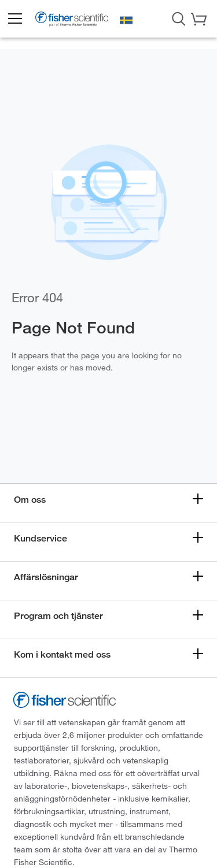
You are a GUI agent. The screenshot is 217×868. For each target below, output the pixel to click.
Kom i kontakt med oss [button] (62, 654)
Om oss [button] (30, 500)
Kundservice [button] (41, 538)
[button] (14, 19)
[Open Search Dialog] (179, 18)
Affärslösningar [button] (46, 577)
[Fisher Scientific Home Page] (72, 20)
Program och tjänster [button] (58, 616)
